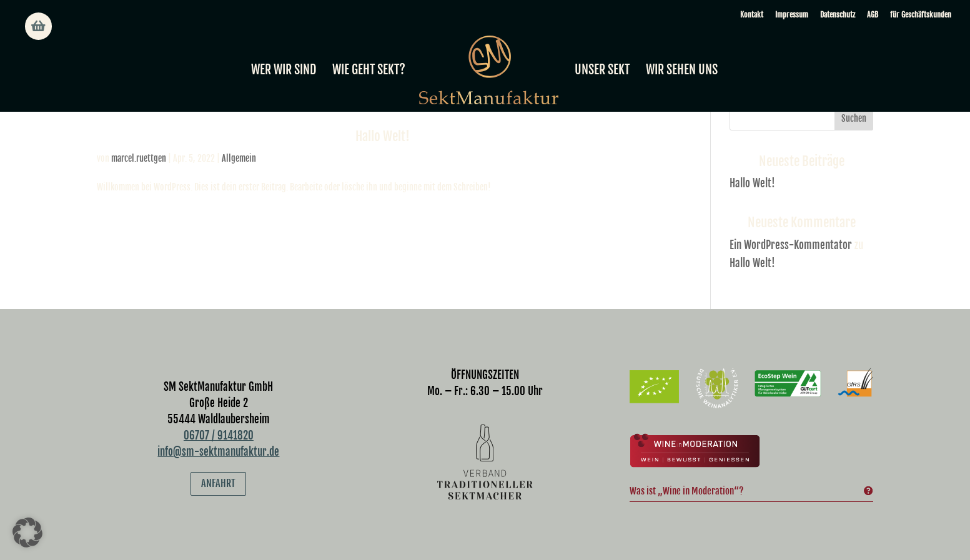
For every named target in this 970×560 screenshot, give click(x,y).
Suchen (854, 118)
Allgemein (239, 158)
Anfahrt (218, 483)
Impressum (792, 15)
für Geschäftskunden (921, 15)
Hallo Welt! (383, 136)
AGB (873, 15)
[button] (27, 533)
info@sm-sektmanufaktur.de (218, 452)
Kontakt (752, 15)
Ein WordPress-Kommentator (791, 245)
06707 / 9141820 (219, 435)
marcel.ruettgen (139, 158)
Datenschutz (838, 15)
